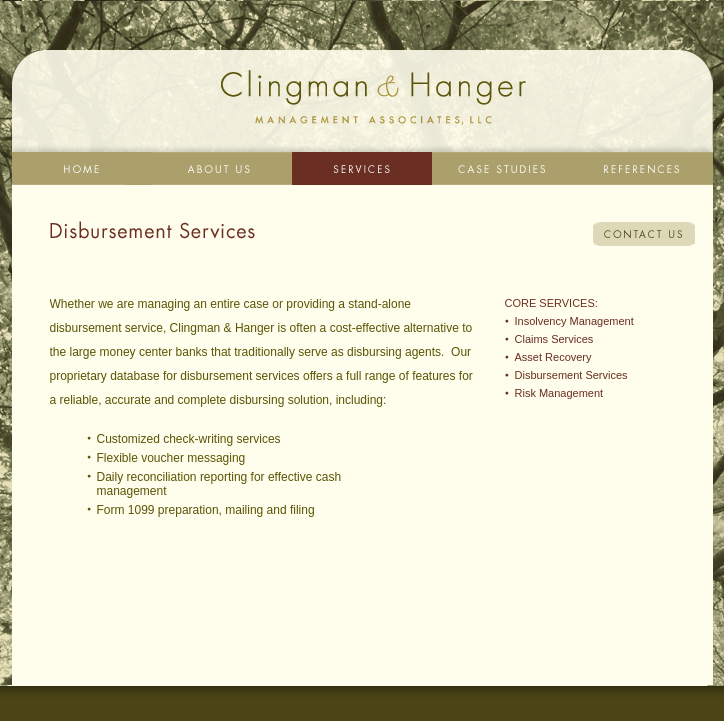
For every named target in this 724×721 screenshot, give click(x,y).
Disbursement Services (571, 375)
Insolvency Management (574, 321)
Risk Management (559, 393)
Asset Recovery (553, 357)
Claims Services (554, 339)
